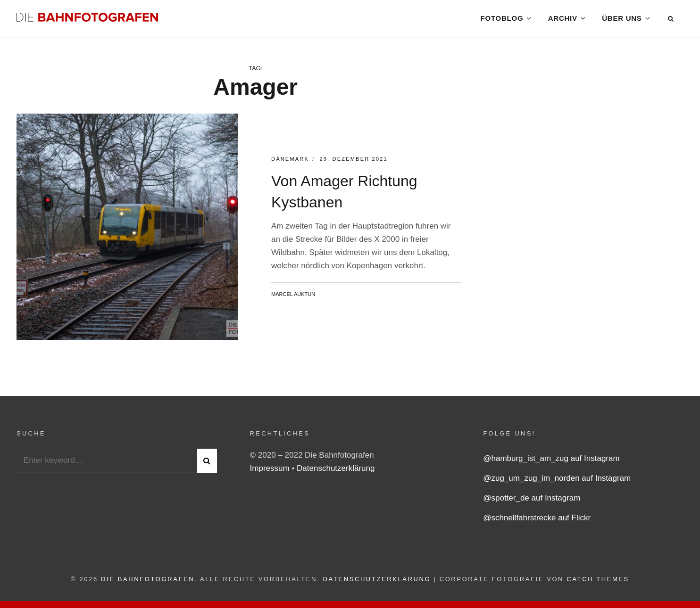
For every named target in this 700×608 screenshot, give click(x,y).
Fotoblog (502, 19)
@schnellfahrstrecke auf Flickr (537, 520)
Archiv (563, 19)
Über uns (622, 19)
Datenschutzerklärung (336, 470)
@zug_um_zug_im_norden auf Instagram (557, 480)
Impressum (271, 470)
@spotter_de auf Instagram (532, 500)
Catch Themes (598, 581)
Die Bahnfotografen (148, 581)
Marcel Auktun (293, 296)
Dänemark (290, 161)
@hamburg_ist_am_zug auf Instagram (551, 460)
